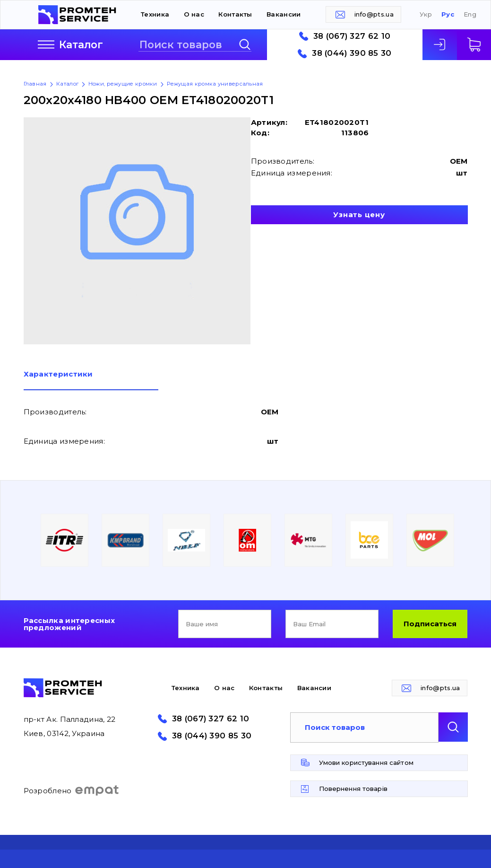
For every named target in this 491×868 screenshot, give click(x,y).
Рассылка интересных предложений (69, 624)
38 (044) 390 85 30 (352, 53)
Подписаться (430, 624)
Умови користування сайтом (366, 763)
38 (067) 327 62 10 (352, 36)
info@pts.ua (374, 14)
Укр (426, 14)
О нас (194, 14)
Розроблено (72, 790)
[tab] (91, 380)
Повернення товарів (353, 789)
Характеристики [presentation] (58, 374)
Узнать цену (359, 215)
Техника (155, 14)
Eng (470, 14)
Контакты (235, 14)
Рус (448, 14)
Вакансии (284, 14)
